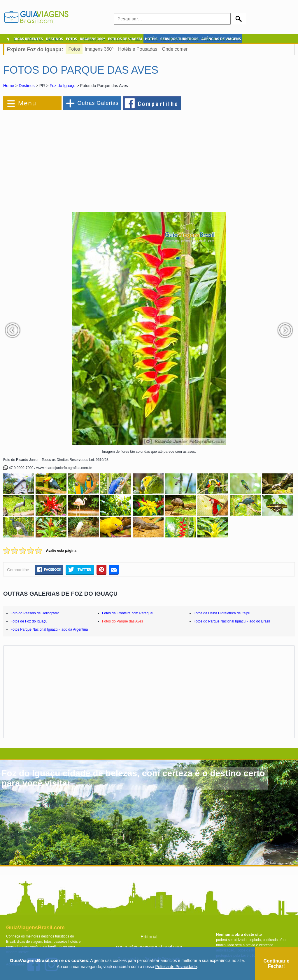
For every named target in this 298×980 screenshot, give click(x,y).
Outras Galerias (98, 103)
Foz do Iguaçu (63, 86)
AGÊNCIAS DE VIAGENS (221, 39)
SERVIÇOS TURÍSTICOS (179, 39)
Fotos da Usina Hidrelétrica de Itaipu (222, 613)
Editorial (149, 937)
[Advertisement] (67, 158)
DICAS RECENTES (28, 39)
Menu (27, 103)
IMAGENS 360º (92, 39)
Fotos (74, 49)
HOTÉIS (151, 39)
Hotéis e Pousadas (138, 49)
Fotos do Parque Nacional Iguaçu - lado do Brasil (232, 621)
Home (9, 86)
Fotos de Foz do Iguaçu (29, 621)
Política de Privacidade (176, 967)
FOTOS (71, 39)
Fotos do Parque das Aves (123, 621)
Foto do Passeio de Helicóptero (35, 613)
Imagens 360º (99, 49)
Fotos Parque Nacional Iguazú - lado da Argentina (49, 629)
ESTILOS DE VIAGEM (125, 39)
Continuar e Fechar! (276, 964)
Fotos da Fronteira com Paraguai (128, 613)
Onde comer (175, 49)
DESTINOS (54, 39)
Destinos (27, 86)
